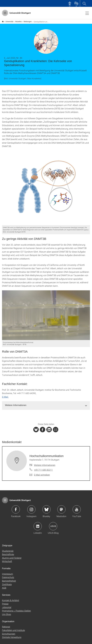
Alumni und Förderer (12, 556)
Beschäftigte (8, 552)
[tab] (46, 404)
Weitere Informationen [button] (16, 403)
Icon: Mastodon (61, 508)
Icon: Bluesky (46, 508)
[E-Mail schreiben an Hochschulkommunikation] (40, 473)
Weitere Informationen (45, 463)
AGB (4, 586)
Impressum (7, 572)
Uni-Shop (7, 612)
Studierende (8, 549)
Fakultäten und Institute (13, 628)
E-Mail (5, 395)
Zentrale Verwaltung (12, 635)
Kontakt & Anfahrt (11, 598)
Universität (8, 21)
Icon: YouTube (77, 508)
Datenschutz (8, 575)
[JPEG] (46, 186)
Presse (5, 602)
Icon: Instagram (31, 508)
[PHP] (43, 428)
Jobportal (7, 605)
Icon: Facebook (16, 508)
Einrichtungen (9, 632)
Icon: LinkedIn (38, 524)
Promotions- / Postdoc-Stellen (16, 609)
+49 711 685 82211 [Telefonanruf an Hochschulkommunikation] (43, 468)
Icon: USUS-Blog (53, 524)
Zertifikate (7, 583)
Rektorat (6, 625)
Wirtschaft (7, 559)
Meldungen (26, 21)
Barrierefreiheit (9, 579)
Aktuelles (17, 21)
